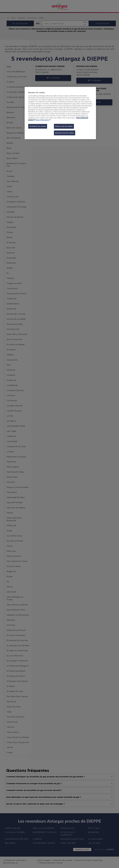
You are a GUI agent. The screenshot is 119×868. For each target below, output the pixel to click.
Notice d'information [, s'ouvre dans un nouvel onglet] (42, 120)
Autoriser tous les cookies (65, 133)
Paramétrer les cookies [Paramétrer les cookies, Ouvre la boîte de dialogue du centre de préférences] (38, 126)
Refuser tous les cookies (64, 126)
